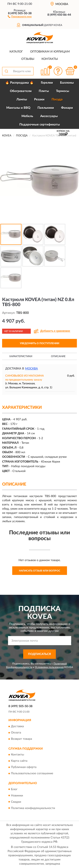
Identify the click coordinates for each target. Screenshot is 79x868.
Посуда (57, 99)
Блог (14, 789)
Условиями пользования (49, 667)
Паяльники (46, 108)
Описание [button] (58, 356)
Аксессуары (49, 116)
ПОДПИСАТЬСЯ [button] (39, 654)
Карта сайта (19, 761)
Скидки (16, 802)
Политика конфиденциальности (33, 808)
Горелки (47, 83)
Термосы (63, 91)
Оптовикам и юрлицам (50, 52)
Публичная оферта (24, 767)
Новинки (17, 796)
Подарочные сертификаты (40, 125)
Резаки (39, 99)
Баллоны (67, 83)
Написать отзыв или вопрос (40, 571)
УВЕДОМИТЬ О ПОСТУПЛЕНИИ (39, 343)
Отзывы (28, 59)
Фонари (67, 108)
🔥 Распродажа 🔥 (19, 83)
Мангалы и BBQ (18, 108)
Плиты (44, 91)
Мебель (27, 116)
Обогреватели (21, 91)
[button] (20, 16)
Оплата (16, 733)
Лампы (22, 99)
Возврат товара (21, 739)
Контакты (50, 59)
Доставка (17, 726)
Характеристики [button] (21, 356)
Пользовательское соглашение (32, 774)
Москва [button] (31, 369)
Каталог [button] (16, 52)
